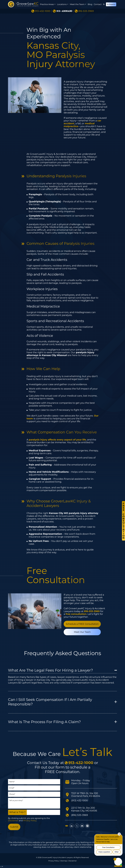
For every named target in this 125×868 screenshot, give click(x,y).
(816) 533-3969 (80, 815)
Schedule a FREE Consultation (82, 624)
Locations (62, 4)
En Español (111, 4)
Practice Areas (47, 4)
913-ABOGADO (64, 11)
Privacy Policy (30, 821)
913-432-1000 (43, 11)
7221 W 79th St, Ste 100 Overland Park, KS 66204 (86, 795)
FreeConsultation (123, 521)
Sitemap (64, 861)
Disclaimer (13, 821)
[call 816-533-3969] (92, 611)
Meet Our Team (82, 632)
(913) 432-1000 (79, 800)
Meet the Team (77, 4)
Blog (90, 4)
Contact (98, 4)
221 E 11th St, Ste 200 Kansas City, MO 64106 (84, 809)
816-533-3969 (86, 11)
